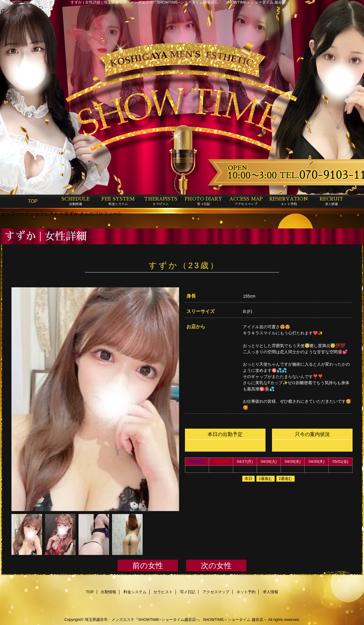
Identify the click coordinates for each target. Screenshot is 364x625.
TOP (33, 201)
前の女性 (148, 566)
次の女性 (216, 566)
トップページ (15, 213)
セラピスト (47, 213)
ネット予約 (246, 592)
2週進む (285, 479)
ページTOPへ (338, 572)
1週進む (266, 479)
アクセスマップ (216, 592)
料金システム (135, 592)
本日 (248, 479)
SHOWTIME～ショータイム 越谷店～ (235, 620)
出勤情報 (108, 592)
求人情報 (271, 592)
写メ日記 (188, 592)
